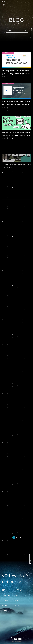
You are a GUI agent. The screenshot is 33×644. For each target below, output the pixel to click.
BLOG (16, 600)
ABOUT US (6, 595)
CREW (4, 611)
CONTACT (17, 605)
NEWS (16, 595)
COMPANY (17, 590)
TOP (4, 590)
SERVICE (5, 600)
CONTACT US (15, 575)
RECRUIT (12, 582)
